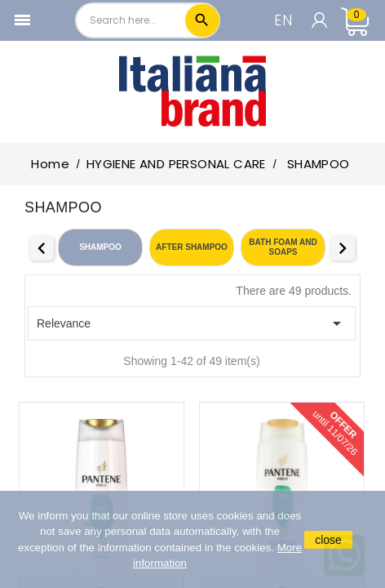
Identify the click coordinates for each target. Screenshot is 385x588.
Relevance (192, 323)
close (328, 540)
